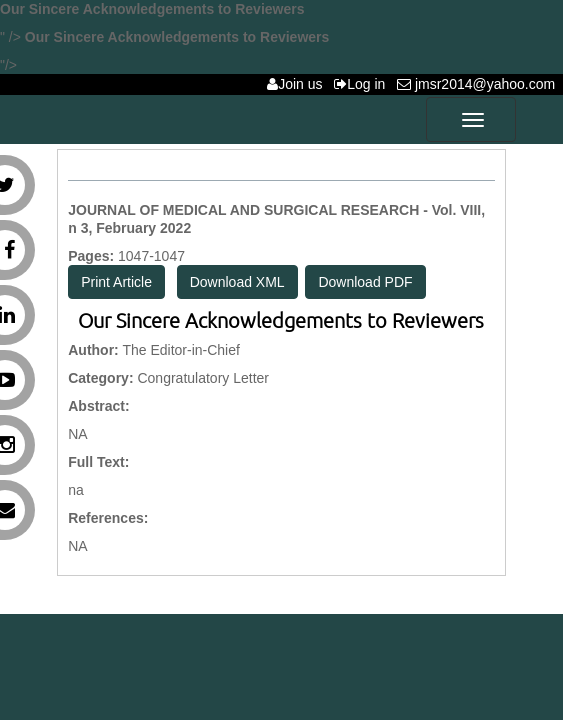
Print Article (116, 282)
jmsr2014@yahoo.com (480, 84)
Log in (363, 84)
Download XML (237, 282)
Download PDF (365, 282)
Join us (298, 84)
